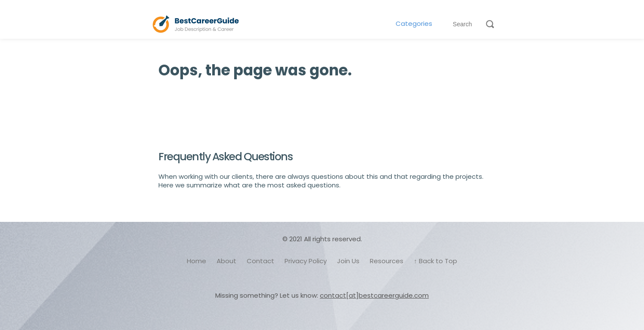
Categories (414, 24)
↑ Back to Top (435, 261)
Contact (260, 261)
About (226, 261)
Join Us (348, 261)
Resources (387, 261)
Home (197, 261)
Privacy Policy (306, 261)
